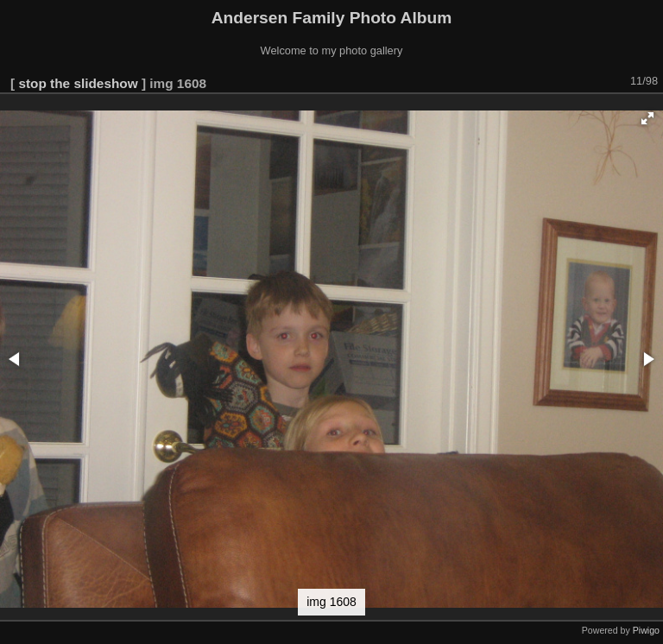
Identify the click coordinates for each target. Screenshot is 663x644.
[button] (647, 118)
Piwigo (646, 630)
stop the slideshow (78, 83)
